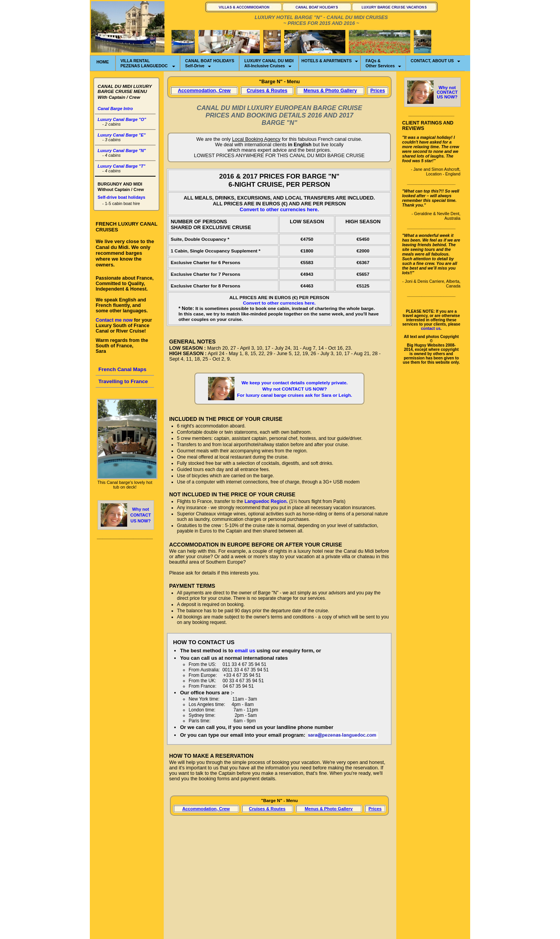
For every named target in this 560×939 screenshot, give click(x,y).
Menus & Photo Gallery (330, 91)
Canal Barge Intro (115, 109)
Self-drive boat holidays (122, 197)
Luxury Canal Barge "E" (122, 135)
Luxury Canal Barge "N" (122, 151)
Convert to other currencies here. (279, 209)
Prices (378, 91)
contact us (430, 328)
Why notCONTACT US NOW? (141, 515)
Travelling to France (123, 381)
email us (245, 651)
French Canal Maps (122, 369)
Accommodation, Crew (204, 91)
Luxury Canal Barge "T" (122, 166)
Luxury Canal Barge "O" (122, 119)
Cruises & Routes (267, 91)
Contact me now (114, 320)
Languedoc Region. (266, 501)
